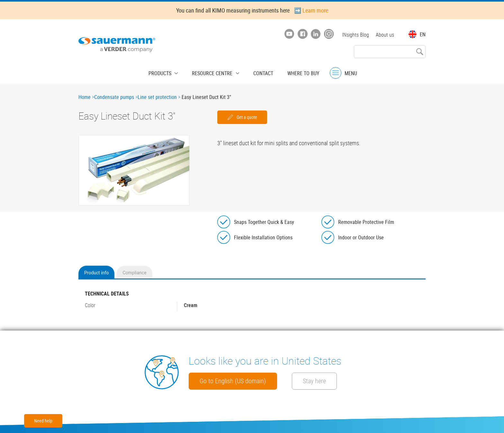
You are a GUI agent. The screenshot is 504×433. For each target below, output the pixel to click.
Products (167, 72)
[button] (134, 170)
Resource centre (214, 72)
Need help (43, 421)
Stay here (331, 381)
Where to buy (297, 72)
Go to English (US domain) (238, 381)
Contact (260, 72)
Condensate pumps (114, 97)
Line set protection (157, 97)
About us (385, 35)
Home (85, 97)
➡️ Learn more (311, 10)
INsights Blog (355, 35)
